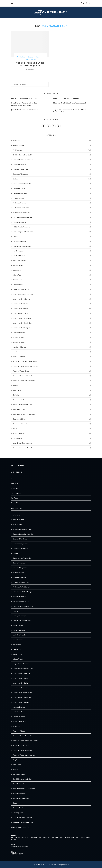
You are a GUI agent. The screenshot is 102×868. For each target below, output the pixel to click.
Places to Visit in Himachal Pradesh (52, 361)
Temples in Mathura (52, 400)
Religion (52, 385)
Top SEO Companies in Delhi (52, 405)
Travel (52, 429)
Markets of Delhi (52, 337)
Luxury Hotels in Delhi (52, 304)
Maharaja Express (52, 333)
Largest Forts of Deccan (52, 289)
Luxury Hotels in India (52, 309)
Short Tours (15, 488)
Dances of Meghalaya (52, 193)
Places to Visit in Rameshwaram (52, 381)
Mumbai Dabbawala (52, 347)
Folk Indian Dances (52, 222)
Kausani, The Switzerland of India (66, 98)
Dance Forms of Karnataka (52, 184)
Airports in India (52, 145)
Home (13, 479)
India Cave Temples (52, 261)
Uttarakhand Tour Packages (52, 443)
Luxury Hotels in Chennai (52, 299)
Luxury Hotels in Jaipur (52, 313)
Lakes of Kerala (52, 285)
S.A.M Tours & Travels (51, 865)
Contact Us (15, 503)
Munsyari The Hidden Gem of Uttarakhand (70, 103)
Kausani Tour (52, 280)
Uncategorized (52, 438)
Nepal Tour (52, 352)
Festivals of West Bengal (52, 212)
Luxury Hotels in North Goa (52, 323)
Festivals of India (52, 198)
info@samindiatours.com (20, 846)
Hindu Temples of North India (52, 232)
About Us (14, 484)
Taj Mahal (52, 395)
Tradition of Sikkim (52, 419)
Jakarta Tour (52, 275)
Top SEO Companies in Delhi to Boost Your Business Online (70, 111)
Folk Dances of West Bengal (52, 217)
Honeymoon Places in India (52, 246)
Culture (30, 57)
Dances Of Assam (52, 188)
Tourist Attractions (52, 409)
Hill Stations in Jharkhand (52, 227)
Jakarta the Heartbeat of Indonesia (25, 110)
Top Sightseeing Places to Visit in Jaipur (30, 64)
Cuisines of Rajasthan (52, 169)
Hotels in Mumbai (52, 256)
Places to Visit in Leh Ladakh (52, 376)
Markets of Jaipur (52, 342)
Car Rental (15, 498)
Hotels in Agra (52, 251)
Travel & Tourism (30, 59)
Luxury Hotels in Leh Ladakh (52, 318)
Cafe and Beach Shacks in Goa (52, 160)
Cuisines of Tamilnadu (52, 174)
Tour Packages (16, 493)
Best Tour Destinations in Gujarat (24, 98)
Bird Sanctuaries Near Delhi (52, 155)
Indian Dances (52, 265)
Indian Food (52, 270)
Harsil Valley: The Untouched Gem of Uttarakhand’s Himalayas (25, 104)
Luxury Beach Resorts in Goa (52, 294)
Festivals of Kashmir (52, 203)
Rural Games (52, 390)
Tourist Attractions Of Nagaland (52, 414)
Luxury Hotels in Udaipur (52, 328)
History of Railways (52, 241)
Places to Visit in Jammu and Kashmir (52, 366)
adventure (52, 140)
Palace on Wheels (52, 357)
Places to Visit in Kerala (52, 371)
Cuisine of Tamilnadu (52, 164)
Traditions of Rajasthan (52, 424)
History (38, 57)
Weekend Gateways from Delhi (52, 448)
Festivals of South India (52, 208)
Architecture (21, 57)
